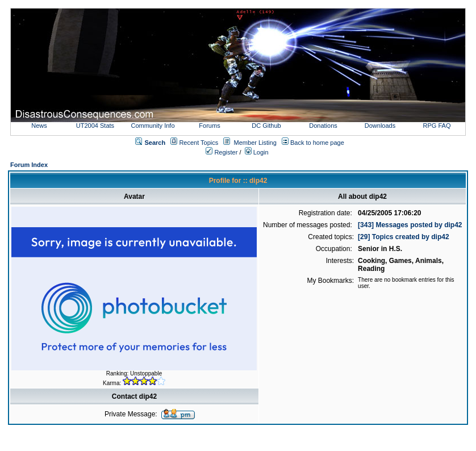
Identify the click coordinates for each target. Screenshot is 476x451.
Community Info (153, 126)
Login (257, 152)
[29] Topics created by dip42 (404, 237)
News (39, 126)
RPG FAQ (437, 126)
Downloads (380, 126)
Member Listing (255, 143)
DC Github (266, 126)
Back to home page (317, 143)
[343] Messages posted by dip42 (410, 225)
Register (222, 152)
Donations (323, 126)
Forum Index (29, 165)
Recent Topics (199, 143)
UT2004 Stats (96, 126)
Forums (209, 126)
